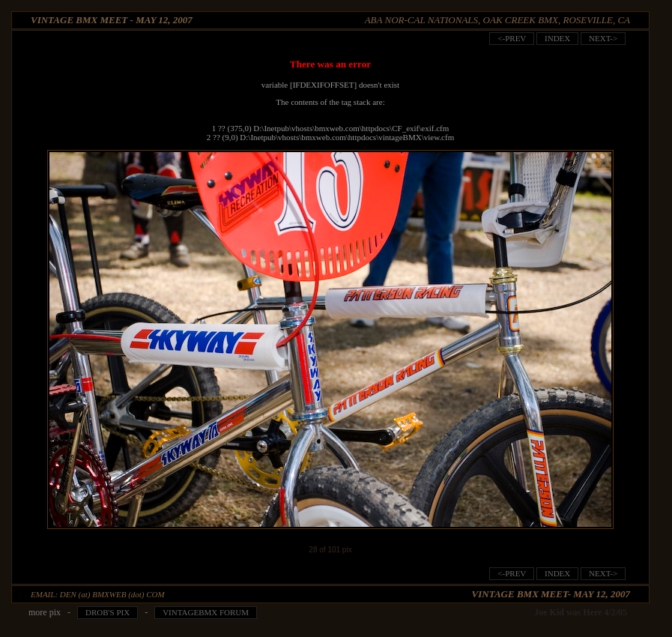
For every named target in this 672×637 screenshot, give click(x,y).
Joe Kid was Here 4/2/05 (581, 612)
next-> (603, 38)
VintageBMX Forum (206, 612)
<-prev (512, 38)
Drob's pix (108, 612)
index (557, 38)
